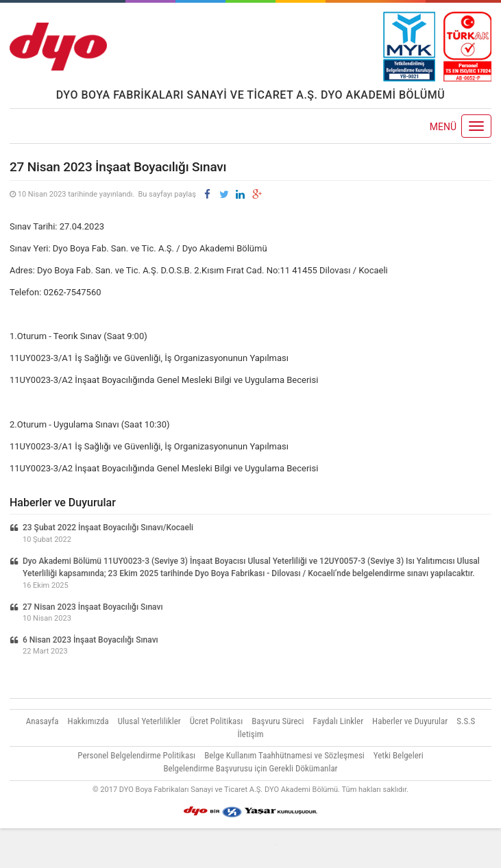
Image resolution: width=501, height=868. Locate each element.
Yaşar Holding (250, 812)
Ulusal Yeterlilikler (149, 721)
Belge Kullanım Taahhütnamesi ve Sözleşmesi (284, 755)
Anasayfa (42, 721)
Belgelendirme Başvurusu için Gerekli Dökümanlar (250, 768)
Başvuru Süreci (278, 721)
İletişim (251, 734)
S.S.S (466, 721)
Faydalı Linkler (339, 721)
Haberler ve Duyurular (410, 721)
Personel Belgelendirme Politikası (136, 755)
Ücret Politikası (217, 721)
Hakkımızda (88, 721)
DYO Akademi (58, 47)
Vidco (251, 848)
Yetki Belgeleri (399, 755)
